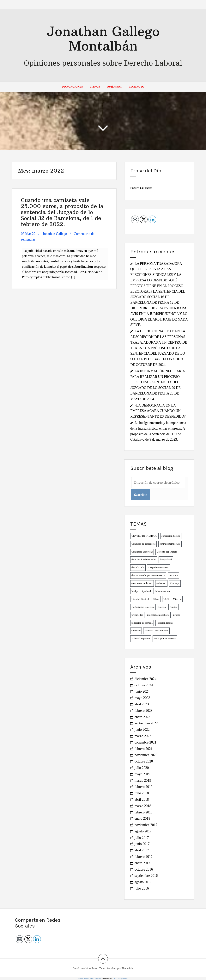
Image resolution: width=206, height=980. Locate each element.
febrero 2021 (143, 749)
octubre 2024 (144, 685)
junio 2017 (142, 844)
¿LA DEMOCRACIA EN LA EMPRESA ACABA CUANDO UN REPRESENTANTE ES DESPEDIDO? (158, 411)
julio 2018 (142, 793)
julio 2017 (142, 838)
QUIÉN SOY (114, 87)
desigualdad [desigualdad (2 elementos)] (166, 559)
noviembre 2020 (146, 755)
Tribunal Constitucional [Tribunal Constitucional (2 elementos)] (156, 631)
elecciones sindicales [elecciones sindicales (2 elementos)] (142, 583)
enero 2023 (142, 717)
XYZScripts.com (121, 978)
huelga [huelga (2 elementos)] (135, 591)
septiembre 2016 (146, 876)
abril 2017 (142, 850)
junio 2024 (142, 691)
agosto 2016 (143, 882)
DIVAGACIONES (72, 87)
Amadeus (111, 968)
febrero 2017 (143, 857)
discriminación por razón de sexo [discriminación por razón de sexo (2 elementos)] (148, 575)
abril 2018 (142, 799)
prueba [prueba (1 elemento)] (177, 615)
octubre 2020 (144, 761)
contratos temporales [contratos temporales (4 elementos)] (170, 544)
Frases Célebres (141, 188)
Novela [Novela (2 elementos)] (162, 607)
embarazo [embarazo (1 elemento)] (161, 583)
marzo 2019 (143, 781)
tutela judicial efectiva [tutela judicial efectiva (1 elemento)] (165, 638)
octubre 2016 (144, 869)
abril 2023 (142, 704)
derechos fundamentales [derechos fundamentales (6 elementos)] (144, 559)
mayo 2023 (142, 698)
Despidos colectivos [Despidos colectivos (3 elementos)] (158, 567)
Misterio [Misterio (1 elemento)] (177, 599)
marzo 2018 (143, 806)
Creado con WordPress (85, 968)
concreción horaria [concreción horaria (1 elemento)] (171, 536)
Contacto (136, 87)
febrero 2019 (143, 787)
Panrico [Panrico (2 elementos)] (173, 607)
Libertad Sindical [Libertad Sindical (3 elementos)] (140, 599)
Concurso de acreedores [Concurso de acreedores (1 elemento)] (143, 544)
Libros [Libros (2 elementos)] (156, 599)
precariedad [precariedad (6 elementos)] (137, 615)
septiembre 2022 (146, 723)
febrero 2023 (143, 711)
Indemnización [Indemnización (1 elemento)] (162, 591)
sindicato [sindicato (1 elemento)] (136, 631)
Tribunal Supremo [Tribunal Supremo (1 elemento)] (141, 638)
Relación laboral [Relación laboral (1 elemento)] (165, 623)
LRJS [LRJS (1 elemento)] (166, 599)
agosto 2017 (143, 831)
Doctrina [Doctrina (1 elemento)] (173, 575)
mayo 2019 (142, 774)
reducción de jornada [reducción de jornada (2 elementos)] (142, 623)
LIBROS (95, 87)
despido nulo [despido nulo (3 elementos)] (138, 567)
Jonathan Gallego (55, 234)
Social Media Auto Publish (89, 978)
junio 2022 (142, 730)
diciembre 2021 (145, 742)
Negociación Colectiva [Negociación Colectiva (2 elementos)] (143, 607)
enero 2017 (142, 863)
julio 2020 (142, 768)
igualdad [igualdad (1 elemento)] (146, 591)
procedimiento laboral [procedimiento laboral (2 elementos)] (158, 615)
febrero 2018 (143, 812)
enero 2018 (142, 818)
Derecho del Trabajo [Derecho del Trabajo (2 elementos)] (167, 552)
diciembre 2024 (145, 679)
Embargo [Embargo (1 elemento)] (175, 583)
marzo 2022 (143, 736)
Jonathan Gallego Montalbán (103, 39)
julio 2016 (142, 888)
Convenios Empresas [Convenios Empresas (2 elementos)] (142, 552)
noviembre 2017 (146, 825)
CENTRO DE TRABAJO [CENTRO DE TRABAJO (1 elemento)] (144, 536)
